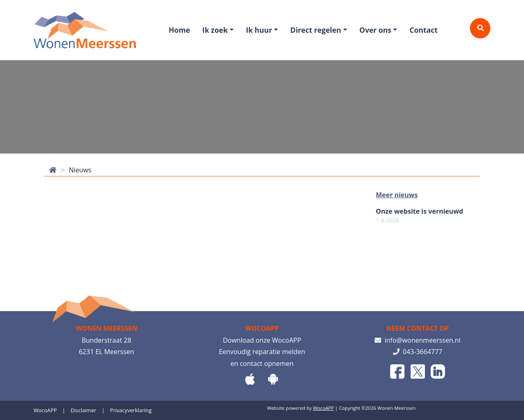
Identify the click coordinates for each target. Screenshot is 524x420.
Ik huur (259, 30)
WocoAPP (45, 410)
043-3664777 (418, 352)
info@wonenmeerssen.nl (418, 340)
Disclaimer (84, 410)
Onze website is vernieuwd (419, 216)
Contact (423, 30)
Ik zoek (215, 30)
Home (179, 30)
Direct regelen (316, 30)
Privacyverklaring (131, 410)
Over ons (375, 30)
